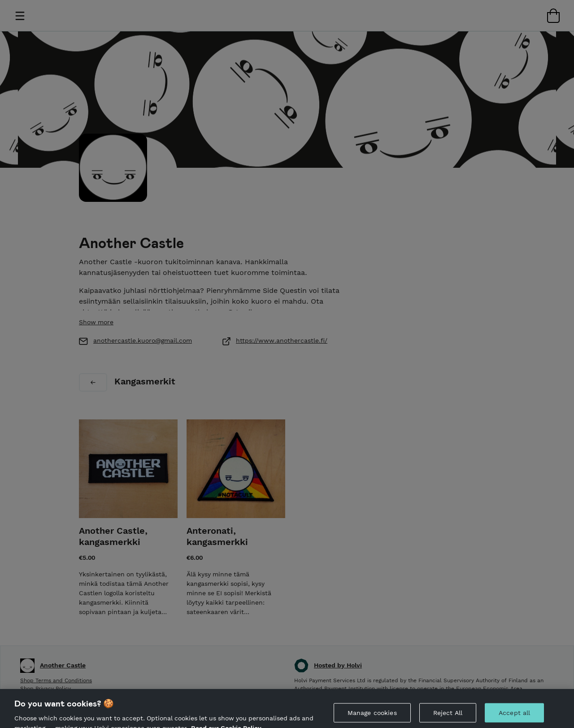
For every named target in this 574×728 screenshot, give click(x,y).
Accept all (514, 716)
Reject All (448, 716)
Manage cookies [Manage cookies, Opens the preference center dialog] (372, 716)
